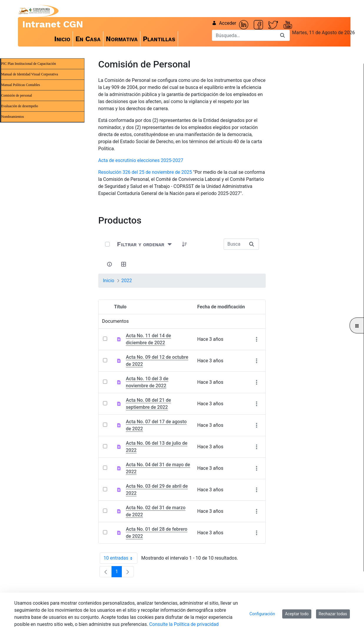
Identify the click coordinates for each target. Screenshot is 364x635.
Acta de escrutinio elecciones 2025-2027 (141, 160)
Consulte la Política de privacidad (184, 624)
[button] (185, 244)
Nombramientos (13, 117)
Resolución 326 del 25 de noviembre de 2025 (145, 172)
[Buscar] (244, 35)
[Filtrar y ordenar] (145, 244)
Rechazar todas (333, 614)
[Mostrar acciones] (256, 339)
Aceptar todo (297, 614)
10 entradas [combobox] (120, 558)
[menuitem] (62, 39)
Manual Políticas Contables (21, 85)
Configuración (262, 614)
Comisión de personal (17, 95)
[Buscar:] (234, 244)
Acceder (224, 23)
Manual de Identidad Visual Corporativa (30, 74)
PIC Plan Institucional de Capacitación (29, 64)
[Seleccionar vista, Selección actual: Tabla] (124, 264)
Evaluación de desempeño (20, 106)
